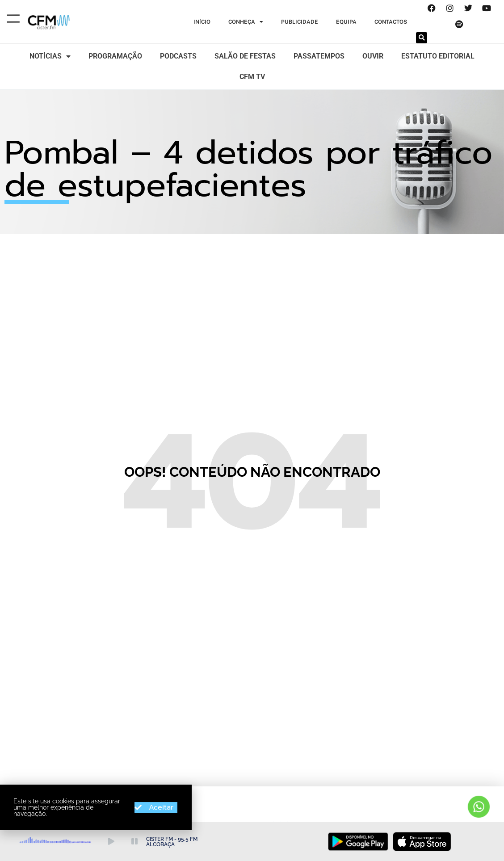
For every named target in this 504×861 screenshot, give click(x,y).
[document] (252, 430)
